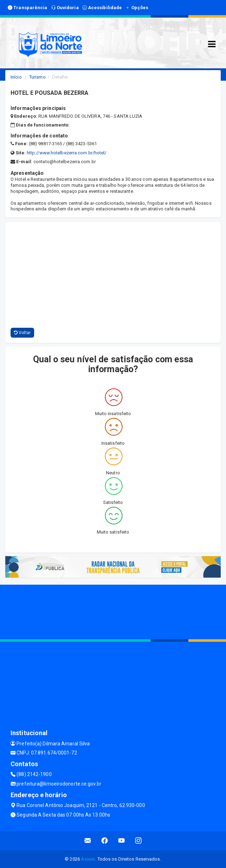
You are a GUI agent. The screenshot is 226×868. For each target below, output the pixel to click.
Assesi (88, 859)
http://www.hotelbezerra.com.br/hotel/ (67, 153)
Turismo (37, 77)
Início (16, 77)
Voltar (22, 333)
